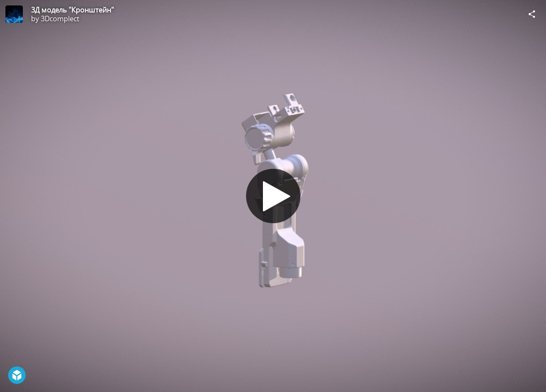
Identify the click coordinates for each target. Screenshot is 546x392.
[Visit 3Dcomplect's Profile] (14, 14)
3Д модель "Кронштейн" (72, 10)
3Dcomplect (60, 19)
